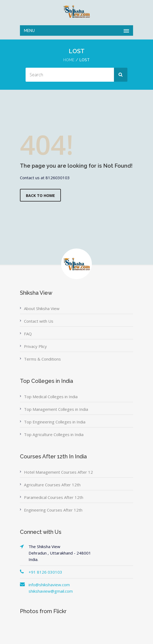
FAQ (28, 334)
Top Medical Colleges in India (51, 397)
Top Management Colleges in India (56, 409)
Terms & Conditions (42, 359)
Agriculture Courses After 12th (52, 485)
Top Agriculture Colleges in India (54, 434)
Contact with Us (39, 321)
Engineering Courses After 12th (53, 510)
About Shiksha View (42, 308)
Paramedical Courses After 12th (54, 497)
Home (69, 60)
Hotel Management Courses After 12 (58, 472)
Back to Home (40, 195)
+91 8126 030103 (45, 572)
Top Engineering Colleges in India (55, 422)
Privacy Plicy (35, 346)
